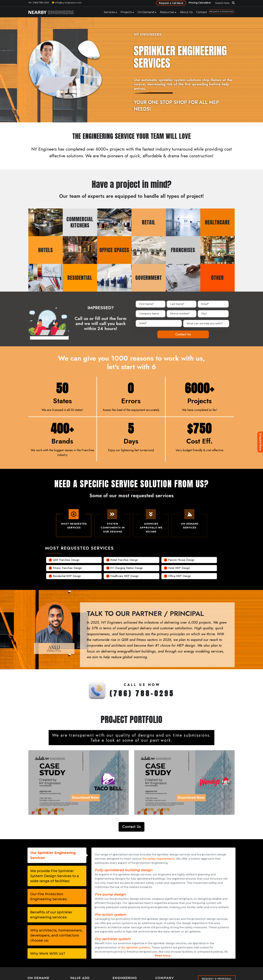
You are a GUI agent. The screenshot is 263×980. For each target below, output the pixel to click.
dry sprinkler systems (136, 948)
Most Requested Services (74, 522)
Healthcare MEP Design (124, 577)
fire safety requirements (159, 859)
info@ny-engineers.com (68, 3)
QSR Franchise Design (66, 561)
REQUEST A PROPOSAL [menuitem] (222, 11)
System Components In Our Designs (112, 524)
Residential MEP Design (67, 577)
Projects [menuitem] (126, 12)
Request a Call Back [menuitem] (171, 3)
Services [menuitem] (109, 12)
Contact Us (131, 827)
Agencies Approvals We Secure (151, 524)
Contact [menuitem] (202, 12)
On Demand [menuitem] (146, 12)
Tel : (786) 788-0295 (39, 3)
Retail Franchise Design (124, 561)
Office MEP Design (179, 577)
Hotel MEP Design (179, 569)
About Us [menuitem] (186, 12)
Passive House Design (181, 561)
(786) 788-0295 (142, 694)
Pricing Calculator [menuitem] (200, 3)
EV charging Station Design (127, 569)
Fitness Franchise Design (67, 569)
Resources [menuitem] (167, 12)
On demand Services (189, 522)
